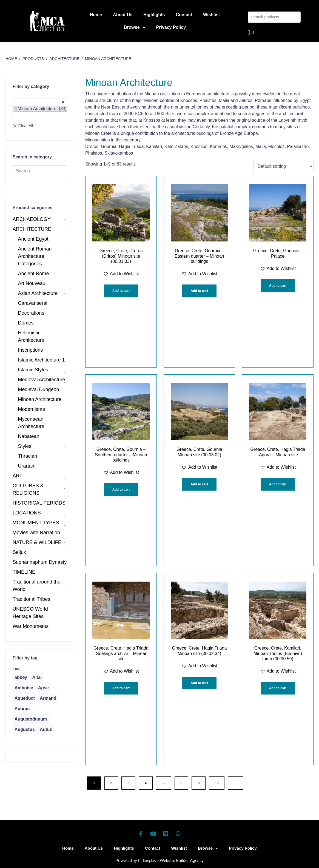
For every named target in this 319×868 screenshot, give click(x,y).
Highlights (154, 15)
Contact (184, 15)
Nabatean (29, 436)
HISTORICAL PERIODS (39, 503)
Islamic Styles (33, 370)
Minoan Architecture (40, 399)
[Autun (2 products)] (46, 730)
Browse (135, 27)
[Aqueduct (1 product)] (25, 698)
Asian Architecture (38, 293)
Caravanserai (33, 303)
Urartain (27, 466)
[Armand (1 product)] (48, 698)
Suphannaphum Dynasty (40, 562)
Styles (25, 446)
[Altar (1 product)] (37, 678)
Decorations (31, 313)
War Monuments (31, 626)
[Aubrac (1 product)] (22, 709)
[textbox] (16, 115)
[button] (121, 274)
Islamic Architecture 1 (42, 360)
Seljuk (19, 552)
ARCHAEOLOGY (32, 219)
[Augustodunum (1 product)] (31, 719)
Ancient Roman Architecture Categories (35, 256)
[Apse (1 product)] (43, 688)
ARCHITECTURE (32, 229)
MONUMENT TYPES (36, 523)
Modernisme (32, 409)
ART (18, 476)
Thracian (28, 456)
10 (217, 783)
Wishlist (211, 15)
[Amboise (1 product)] (24, 688)
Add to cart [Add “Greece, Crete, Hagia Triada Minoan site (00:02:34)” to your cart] (199, 683)
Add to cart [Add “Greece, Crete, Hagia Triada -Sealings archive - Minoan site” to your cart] (121, 688)
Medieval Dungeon (39, 389)
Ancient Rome (34, 274)
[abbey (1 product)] (21, 678)
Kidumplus (147, 860)
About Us (123, 15)
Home (96, 15)
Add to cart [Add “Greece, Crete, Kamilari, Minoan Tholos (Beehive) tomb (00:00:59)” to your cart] (278, 688)
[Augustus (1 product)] (25, 730)
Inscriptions (31, 350)
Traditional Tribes (31, 599)
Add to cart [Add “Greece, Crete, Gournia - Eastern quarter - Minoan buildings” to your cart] (199, 291)
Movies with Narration (36, 533)
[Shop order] (283, 166)
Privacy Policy (171, 27)
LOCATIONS (27, 513)
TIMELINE (24, 572)
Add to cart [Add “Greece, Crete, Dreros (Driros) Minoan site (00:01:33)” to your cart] (121, 291)
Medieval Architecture (42, 380)
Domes (26, 323)
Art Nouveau (32, 283)
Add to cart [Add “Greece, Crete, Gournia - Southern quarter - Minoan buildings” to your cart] (121, 490)
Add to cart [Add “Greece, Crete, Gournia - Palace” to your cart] (278, 286)
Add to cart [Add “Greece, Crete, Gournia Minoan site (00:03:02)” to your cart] (199, 484)
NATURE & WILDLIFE (37, 542)
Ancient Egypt (33, 239)
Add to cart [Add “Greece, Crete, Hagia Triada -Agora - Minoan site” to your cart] (278, 484)
